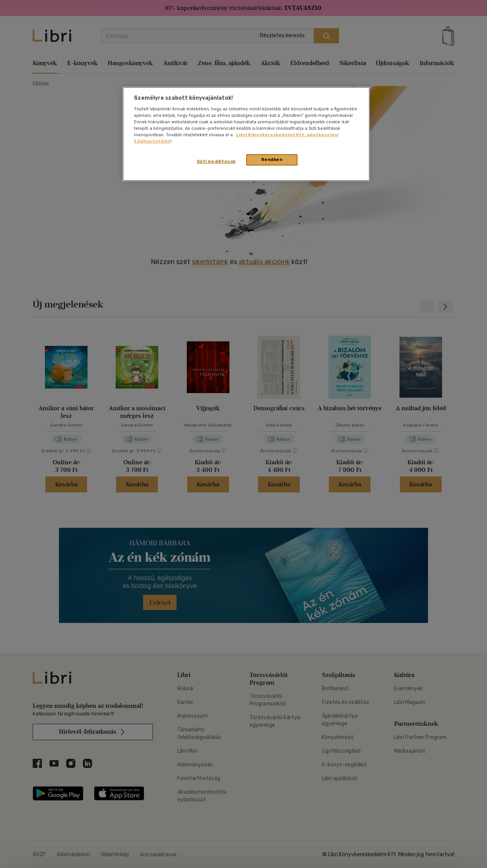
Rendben (272, 159)
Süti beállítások (216, 161)
